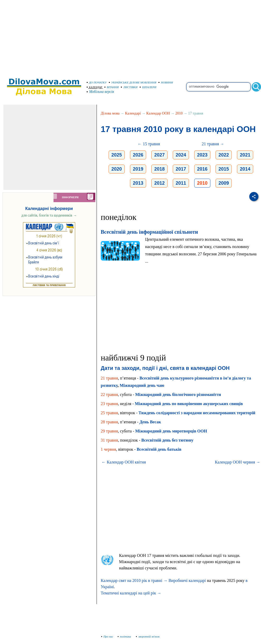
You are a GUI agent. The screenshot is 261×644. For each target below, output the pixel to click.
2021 (245, 155)
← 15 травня (149, 144)
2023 (202, 155)
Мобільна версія (100, 92)
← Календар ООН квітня (124, 462)
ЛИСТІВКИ (129, 87)
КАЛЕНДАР (94, 87)
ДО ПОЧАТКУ (97, 82)
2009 (224, 183)
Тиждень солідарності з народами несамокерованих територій (197, 413)
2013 (138, 183)
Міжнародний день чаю (142, 385)
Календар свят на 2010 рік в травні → (134, 580)
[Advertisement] (131, 37)
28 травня (109, 422)
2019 (138, 169)
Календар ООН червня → (238, 462)
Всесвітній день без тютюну (167, 440)
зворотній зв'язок (148, 636)
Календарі (133, 113)
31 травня (109, 440)
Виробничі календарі (187, 580)
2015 (224, 169)
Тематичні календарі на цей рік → (131, 593)
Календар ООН (158, 113)
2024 (181, 155)
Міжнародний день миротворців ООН (171, 431)
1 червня (108, 449)
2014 (245, 169)
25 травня (109, 413)
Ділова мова (110, 113)
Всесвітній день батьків (159, 449)
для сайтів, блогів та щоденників (49, 215)
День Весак (150, 422)
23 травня (109, 404)
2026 (138, 155)
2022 (224, 155)
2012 (159, 183)
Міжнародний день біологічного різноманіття (178, 395)
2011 (181, 183)
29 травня (109, 431)
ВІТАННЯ (112, 87)
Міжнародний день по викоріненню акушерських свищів (189, 404)
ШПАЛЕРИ (148, 87)
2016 (202, 169)
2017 (181, 169)
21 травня (109, 378)
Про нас (107, 636)
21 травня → (213, 144)
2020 (117, 169)
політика (125, 636)
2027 (159, 155)
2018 (159, 169)
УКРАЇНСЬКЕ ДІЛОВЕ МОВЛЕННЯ (133, 82)
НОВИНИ (166, 82)
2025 (117, 155)
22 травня (109, 395)
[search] (218, 87)
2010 (179, 113)
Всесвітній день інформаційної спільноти (149, 232)
